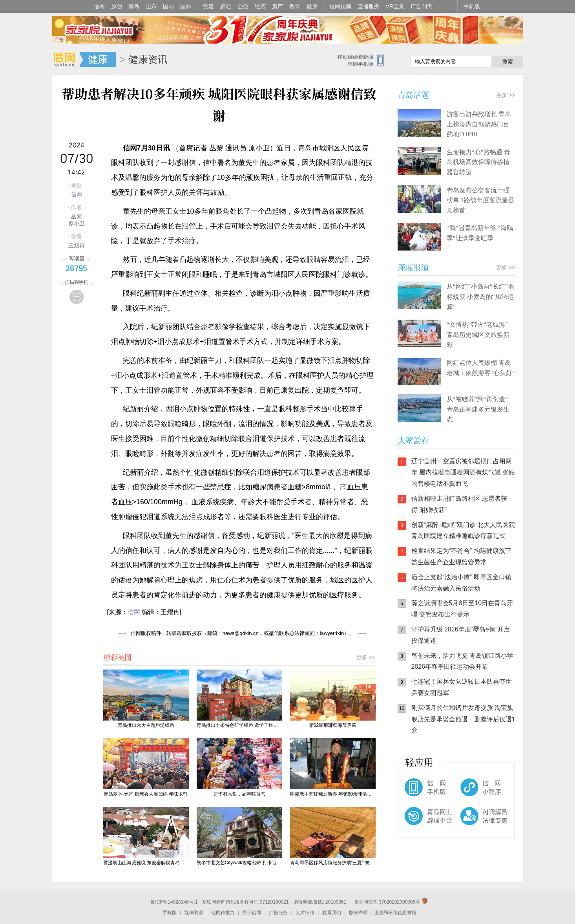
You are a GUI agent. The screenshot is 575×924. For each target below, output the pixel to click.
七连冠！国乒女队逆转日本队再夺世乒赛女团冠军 (462, 687)
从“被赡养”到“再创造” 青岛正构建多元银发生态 (478, 409)
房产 (277, 6)
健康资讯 (148, 59)
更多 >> (366, 657)
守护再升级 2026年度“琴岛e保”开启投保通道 (461, 635)
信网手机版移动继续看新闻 (364, 60)
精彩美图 (117, 657)
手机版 (472, 6)
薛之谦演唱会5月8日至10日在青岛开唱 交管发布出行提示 (462, 609)
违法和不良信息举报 (395, 913)
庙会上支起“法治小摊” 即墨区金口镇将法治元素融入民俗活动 (461, 583)
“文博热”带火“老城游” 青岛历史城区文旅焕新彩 (478, 335)
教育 (295, 6)
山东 (151, 6)
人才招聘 (305, 913)
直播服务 (369, 6)
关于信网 (252, 913)
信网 (99, 6)
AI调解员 (468, 823)
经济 (260, 6)
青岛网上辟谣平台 (421, 823)
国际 (186, 6)
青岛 (134, 6)
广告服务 (278, 913)
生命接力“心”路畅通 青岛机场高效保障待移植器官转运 (478, 162)
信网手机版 (421, 791)
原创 (117, 6)
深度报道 (413, 267)
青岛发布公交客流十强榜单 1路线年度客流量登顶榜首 (480, 200)
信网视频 (340, 6)
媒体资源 (194, 913)
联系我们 (332, 913)
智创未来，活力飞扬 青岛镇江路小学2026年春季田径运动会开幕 (462, 661)
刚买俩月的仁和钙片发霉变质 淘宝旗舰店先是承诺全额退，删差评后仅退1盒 (463, 719)
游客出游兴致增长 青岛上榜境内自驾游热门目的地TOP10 (479, 124)
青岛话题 (413, 95)
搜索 (507, 62)
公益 (243, 6)
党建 (208, 6)
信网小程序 (468, 791)
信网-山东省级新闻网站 (66, 60)
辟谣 (226, 6)
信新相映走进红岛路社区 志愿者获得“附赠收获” (459, 504)
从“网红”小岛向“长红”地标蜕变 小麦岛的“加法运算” (480, 296)
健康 (312, 6)
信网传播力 (223, 913)
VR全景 (395, 6)
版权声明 (358, 913)
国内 (168, 6)
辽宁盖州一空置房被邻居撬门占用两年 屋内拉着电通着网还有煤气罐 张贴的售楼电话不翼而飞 (463, 473)
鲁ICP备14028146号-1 (174, 902)
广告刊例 (422, 6)
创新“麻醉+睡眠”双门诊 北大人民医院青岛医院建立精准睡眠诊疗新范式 (463, 531)
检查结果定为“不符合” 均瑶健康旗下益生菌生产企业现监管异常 (461, 556)
